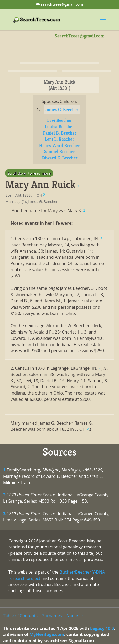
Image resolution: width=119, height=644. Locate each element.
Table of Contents (20, 616)
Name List (76, 616)
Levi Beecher (59, 120)
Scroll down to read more (29, 173)
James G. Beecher (62, 110)
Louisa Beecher (60, 127)
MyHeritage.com (47, 634)
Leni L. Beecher (59, 139)
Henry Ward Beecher (59, 145)
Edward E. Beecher (59, 158)
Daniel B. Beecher (59, 133)
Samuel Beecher (59, 151)
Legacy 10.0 (102, 628)
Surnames (52, 616)
